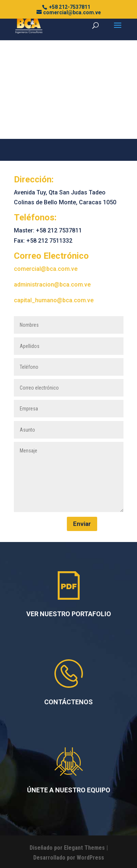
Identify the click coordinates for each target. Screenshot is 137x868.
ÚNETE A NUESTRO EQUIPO (69, 790)
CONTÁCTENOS (68, 702)
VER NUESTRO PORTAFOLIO (69, 614)
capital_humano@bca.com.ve (54, 300)
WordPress (90, 858)
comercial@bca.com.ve (46, 269)
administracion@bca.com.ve (52, 285)
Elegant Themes (84, 848)
